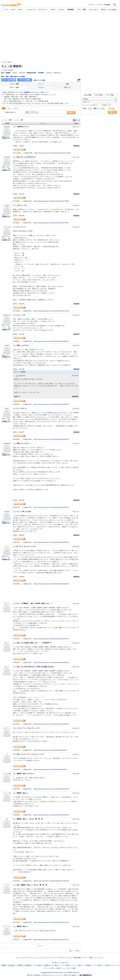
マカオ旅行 (37, 965)
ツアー (60, 975)
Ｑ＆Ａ (16, 108)
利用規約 (37, 975)
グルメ (21, 10)
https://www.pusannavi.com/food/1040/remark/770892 (51, 201)
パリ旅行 (106, 965)
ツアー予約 (110, 95)
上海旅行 (47, 965)
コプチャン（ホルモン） (54, 73)
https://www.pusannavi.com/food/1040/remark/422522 (51, 922)
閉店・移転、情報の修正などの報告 (13, 77)
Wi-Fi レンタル (106, 10)
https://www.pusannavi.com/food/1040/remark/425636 (51, 815)
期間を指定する (11, 112)
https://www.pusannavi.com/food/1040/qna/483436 (50, 769)
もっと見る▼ (113, 10)
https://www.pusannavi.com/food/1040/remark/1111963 (53, 153)
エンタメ (61, 10)
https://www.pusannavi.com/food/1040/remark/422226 (51, 881)
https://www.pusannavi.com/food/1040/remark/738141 (51, 223)
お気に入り (67, 87)
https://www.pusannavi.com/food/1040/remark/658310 (51, 439)
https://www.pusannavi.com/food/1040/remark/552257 (51, 542)
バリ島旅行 (87, 965)
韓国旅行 (4, 965)
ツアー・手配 (81, 10)
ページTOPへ (76, 951)
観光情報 (71, 10)
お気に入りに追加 (39, 80)
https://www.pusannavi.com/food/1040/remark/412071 (51, 940)
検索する (71, 113)
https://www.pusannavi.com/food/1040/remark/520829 (51, 663)
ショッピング (31, 10)
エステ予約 (99, 95)
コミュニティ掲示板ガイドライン (27, 92)
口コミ (10, 108)
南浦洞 (8, 73)
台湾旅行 (20, 965)
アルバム (41, 87)
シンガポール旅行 (54, 968)
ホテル (53, 10)
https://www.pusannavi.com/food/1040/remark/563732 (51, 507)
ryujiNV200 (21, 376)
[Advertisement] (60, 30)
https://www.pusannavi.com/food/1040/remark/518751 (51, 639)
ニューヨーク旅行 (69, 968)
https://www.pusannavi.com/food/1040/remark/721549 (51, 311)
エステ (55, 975)
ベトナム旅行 (65, 965)
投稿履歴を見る (6, 138)
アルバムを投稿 (25, 80)
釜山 (3, 73)
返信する (17, 397)
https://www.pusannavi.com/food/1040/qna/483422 (50, 750)
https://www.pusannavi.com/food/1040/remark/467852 (51, 789)
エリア (13, 10)
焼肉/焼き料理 (31, 73)
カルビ (15, 73)
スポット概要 (15, 84)
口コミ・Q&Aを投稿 (9, 80)
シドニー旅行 (77, 965)
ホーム (19, 958)
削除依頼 (76, 146)
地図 (67, 84)
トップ (5, 10)
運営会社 (30, 975)
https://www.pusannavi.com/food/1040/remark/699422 (51, 341)
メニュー (41, 84)
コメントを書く (21, 150)
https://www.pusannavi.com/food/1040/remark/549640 (51, 584)
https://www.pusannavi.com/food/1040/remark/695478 (51, 404)
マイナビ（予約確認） (104, 5)
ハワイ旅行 (97, 965)
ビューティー (43, 10)
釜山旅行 (12, 965)
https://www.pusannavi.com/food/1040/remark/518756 (51, 724)
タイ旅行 (55, 965)
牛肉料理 (41, 73)
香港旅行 (28, 965)
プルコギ (22, 73)
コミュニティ (94, 10)
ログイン (92, 5)
